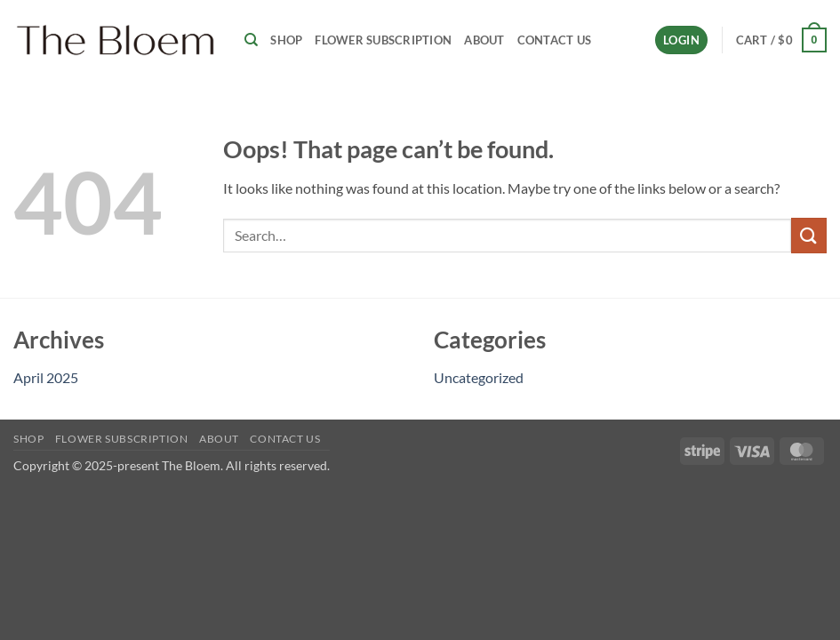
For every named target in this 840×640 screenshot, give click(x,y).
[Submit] (809, 235)
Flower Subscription (383, 40)
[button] (681, 40)
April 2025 (46, 377)
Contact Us (555, 40)
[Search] (251, 40)
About (484, 40)
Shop (286, 40)
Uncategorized (479, 377)
